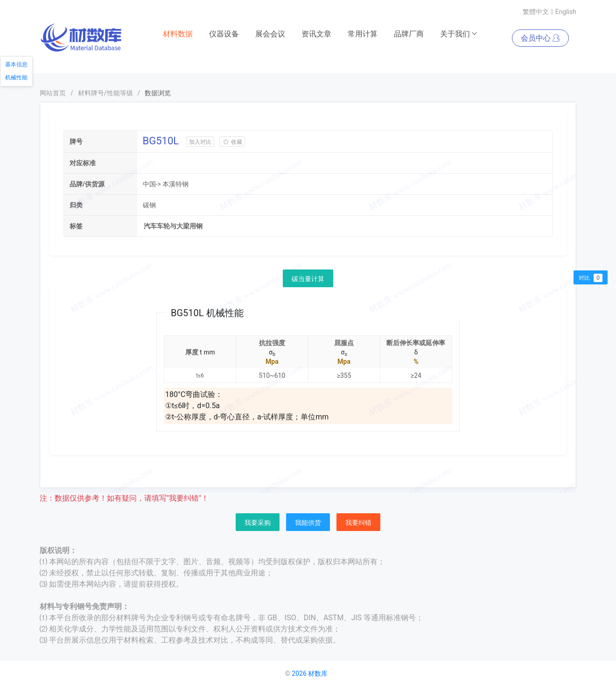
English (566, 12)
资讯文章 (316, 34)
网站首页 (53, 93)
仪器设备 (224, 34)
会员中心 (540, 39)
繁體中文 (536, 12)
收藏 (232, 142)
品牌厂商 (409, 34)
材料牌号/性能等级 (105, 93)
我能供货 (308, 523)
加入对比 (200, 142)
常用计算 (363, 34)
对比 (591, 278)
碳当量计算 (308, 279)
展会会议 (270, 34)
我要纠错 (358, 523)
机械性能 (16, 78)
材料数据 (178, 34)
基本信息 (16, 64)
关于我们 (459, 35)
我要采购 (258, 523)
